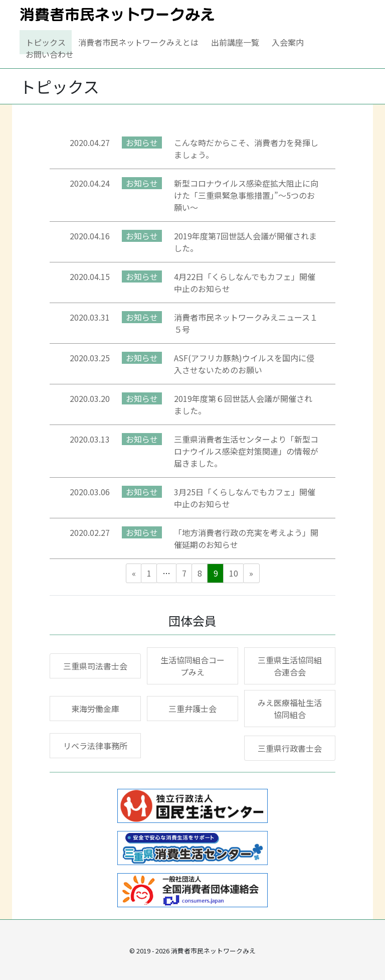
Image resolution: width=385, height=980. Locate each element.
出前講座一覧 (235, 42)
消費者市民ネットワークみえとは (138, 42)
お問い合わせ (50, 54)
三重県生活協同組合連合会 (290, 666)
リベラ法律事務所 (95, 746)
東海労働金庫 (95, 709)
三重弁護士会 (192, 709)
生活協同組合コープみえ (192, 666)
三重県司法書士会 (95, 666)
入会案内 (288, 42)
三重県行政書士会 (290, 748)
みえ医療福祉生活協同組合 (290, 709)
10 (234, 573)
